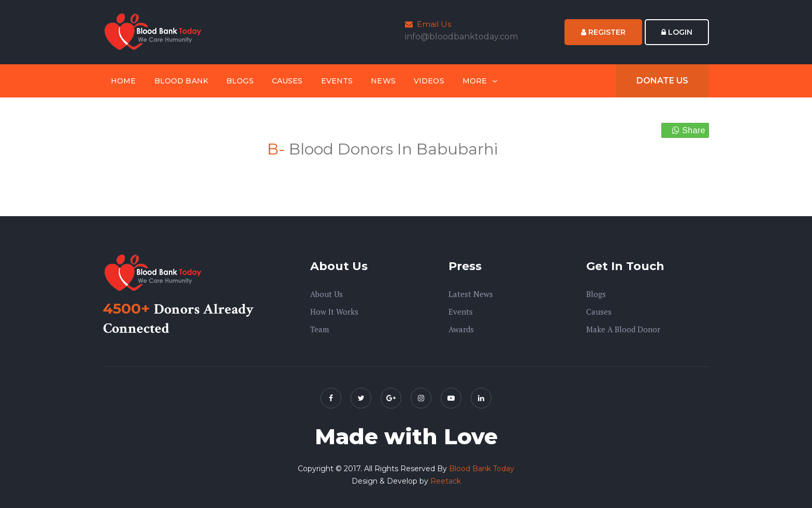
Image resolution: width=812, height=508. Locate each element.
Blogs (240, 81)
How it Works (334, 312)
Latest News (471, 294)
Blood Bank (181, 81)
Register (603, 32)
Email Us (428, 24)
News (383, 81)
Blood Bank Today (482, 469)
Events (337, 81)
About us (327, 294)
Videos (429, 81)
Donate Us (662, 81)
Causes (287, 81)
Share (689, 130)
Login (677, 32)
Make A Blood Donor (623, 329)
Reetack (446, 481)
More (475, 81)
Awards (461, 329)
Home (124, 81)
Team (320, 329)
